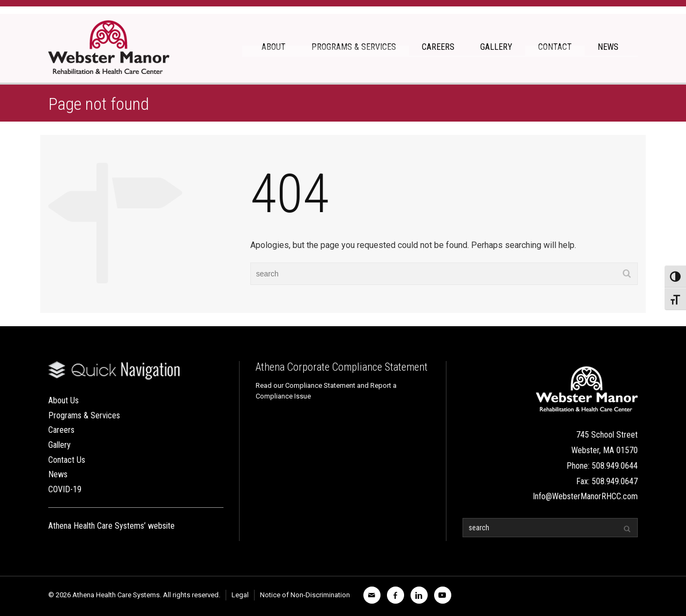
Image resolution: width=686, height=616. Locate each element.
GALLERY (496, 47)
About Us (64, 400)
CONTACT (555, 47)
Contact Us (67, 460)
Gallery (59, 445)
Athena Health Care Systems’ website (111, 526)
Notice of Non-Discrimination (305, 595)
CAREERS (438, 47)
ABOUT (274, 47)
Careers (61, 430)
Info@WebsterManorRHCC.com (585, 496)
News (58, 474)
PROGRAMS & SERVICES (354, 47)
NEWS (608, 47)
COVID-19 (65, 489)
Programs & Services (84, 415)
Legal (240, 595)
